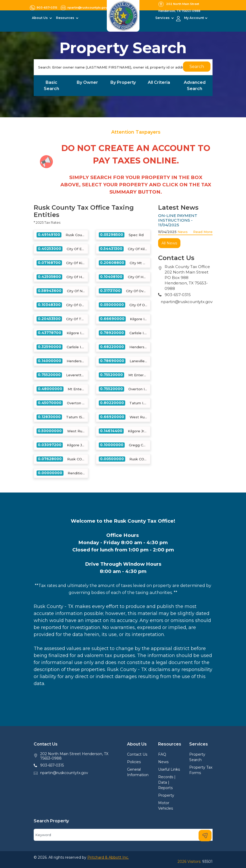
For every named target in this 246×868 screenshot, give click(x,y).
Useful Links (169, 769)
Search (197, 67)
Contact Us (137, 754)
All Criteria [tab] (159, 82)
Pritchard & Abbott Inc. (108, 857)
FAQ (162, 754)
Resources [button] (65, 18)
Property (166, 795)
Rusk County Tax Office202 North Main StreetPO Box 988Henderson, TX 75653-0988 (187, 278)
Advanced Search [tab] (195, 86)
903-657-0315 (52, 765)
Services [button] (163, 18)
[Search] (123, 67)
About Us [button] (40, 18)
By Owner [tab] (87, 82)
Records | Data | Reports (167, 782)
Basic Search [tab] (51, 86)
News (183, 232)
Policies (134, 762)
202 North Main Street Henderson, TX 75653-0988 (74, 756)
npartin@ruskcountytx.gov (187, 302)
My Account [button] (194, 18)
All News (169, 243)
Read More (203, 232)
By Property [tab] (123, 82)
